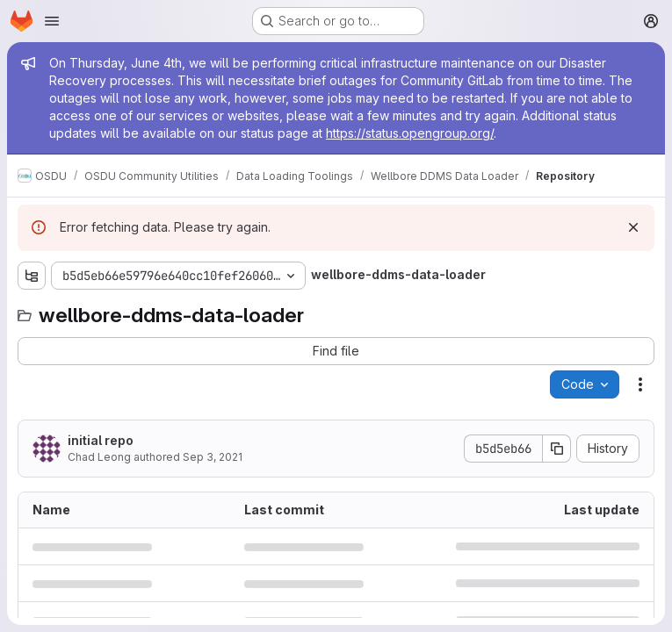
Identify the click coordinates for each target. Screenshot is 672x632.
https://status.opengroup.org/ (410, 133)
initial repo (101, 440)
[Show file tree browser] (32, 276)
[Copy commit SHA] (557, 449)
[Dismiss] (633, 227)
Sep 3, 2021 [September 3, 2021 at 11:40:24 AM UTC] (213, 457)
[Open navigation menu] (52, 21)
